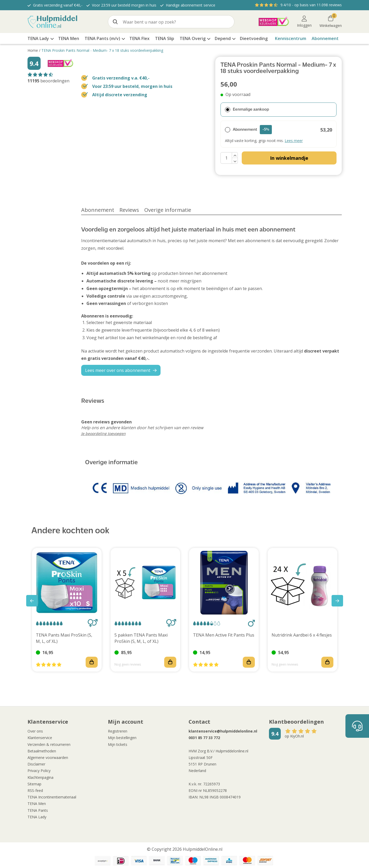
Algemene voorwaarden (48, 758)
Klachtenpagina (40, 777)
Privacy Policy (39, 771)
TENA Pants (38, 810)
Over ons (35, 731)
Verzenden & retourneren (49, 744)
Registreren (118, 731)
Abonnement (325, 38)
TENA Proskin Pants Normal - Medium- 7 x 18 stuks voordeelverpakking (102, 50)
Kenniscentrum (291, 38)
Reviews (129, 210)
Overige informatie (168, 210)
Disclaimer (36, 764)
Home (33, 50)
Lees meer (294, 141)
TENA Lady (37, 817)
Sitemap (34, 784)
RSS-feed (35, 790)
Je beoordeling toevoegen (103, 433)
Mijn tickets (118, 744)
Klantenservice (40, 738)
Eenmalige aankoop (247, 110)
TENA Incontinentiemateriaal (52, 797)
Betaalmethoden (42, 751)
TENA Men (37, 804)
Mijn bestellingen (122, 738)
